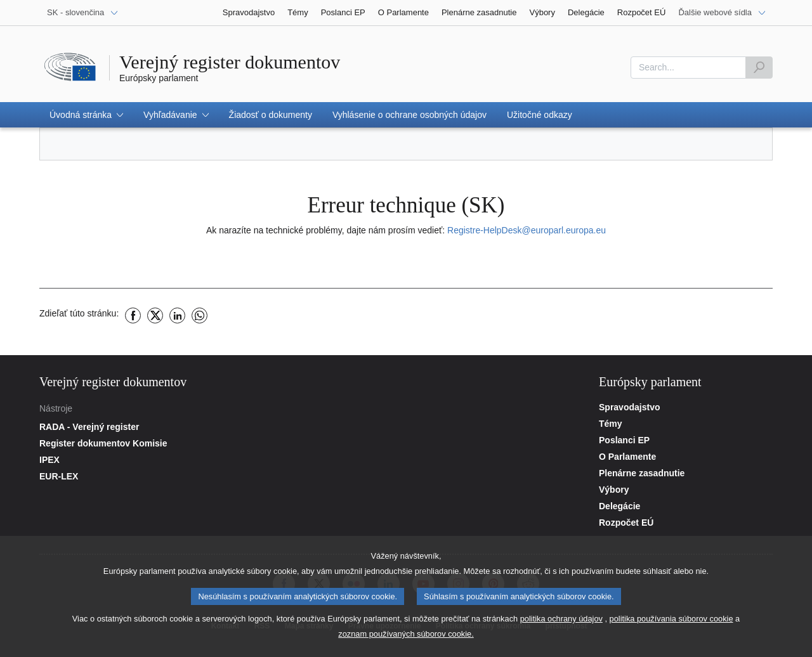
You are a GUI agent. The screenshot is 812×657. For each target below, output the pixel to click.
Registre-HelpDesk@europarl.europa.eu (527, 230)
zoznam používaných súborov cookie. (406, 641)
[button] (86, 115)
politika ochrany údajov (561, 626)
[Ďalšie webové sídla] (722, 13)
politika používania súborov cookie (671, 626)
